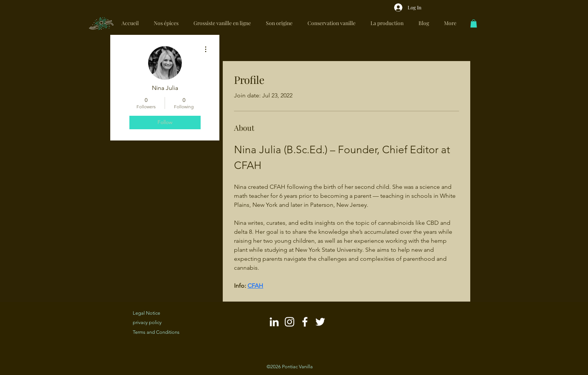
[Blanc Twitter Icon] (320, 322)
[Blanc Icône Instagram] (289, 322)
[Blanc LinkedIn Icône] (274, 322)
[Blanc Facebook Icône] (305, 322)
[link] (474, 24)
